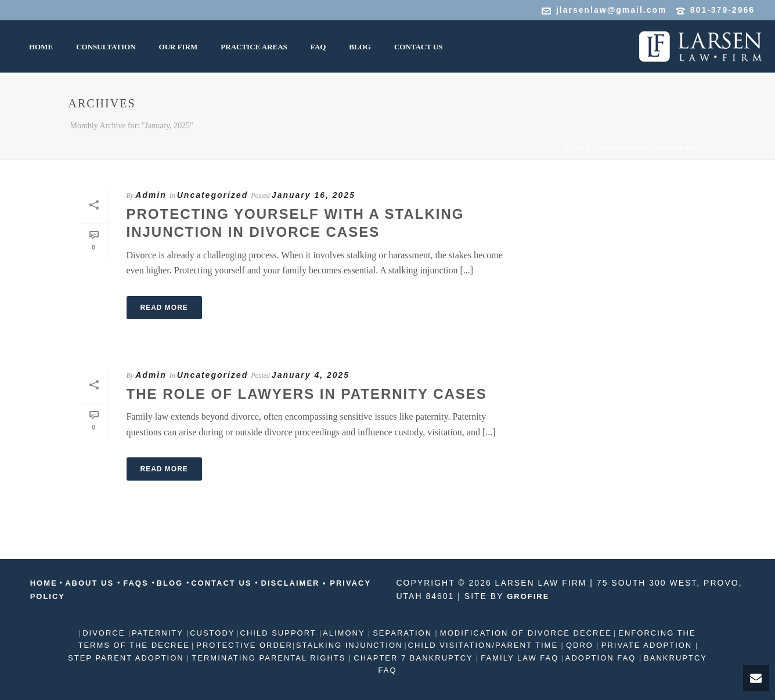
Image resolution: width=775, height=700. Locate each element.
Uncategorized (212, 195)
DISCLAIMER (290, 583)
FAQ (318, 47)
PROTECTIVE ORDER (243, 645)
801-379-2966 (722, 10)
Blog (360, 47)
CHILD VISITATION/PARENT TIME (485, 645)
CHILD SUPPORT (280, 633)
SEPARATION (403, 633)
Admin (151, 195)
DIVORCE (105, 633)
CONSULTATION (106, 47)
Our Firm (179, 47)
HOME (41, 47)
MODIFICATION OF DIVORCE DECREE (524, 633)
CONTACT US (223, 583)
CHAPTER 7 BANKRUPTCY (413, 658)
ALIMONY (345, 633)
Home (577, 147)
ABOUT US (90, 583)
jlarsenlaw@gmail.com (612, 10)
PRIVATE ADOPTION (647, 645)
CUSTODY (212, 633)
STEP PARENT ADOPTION (127, 658)
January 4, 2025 (311, 375)
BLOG (172, 583)
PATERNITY (159, 633)
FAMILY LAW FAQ (520, 658)
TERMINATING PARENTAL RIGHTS (269, 658)
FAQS (136, 583)
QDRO (579, 645)
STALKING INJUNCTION (349, 645)
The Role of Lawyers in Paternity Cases (307, 394)
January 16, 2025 (313, 195)
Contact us (419, 47)
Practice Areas (254, 47)
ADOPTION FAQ (602, 658)
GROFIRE (528, 596)
